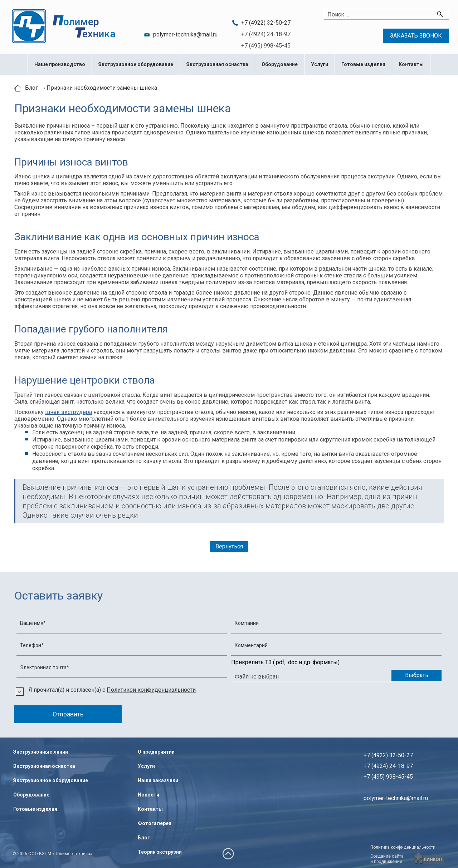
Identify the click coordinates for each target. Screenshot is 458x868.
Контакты (411, 64)
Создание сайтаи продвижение (387, 859)
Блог (144, 838)
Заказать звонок (416, 36)
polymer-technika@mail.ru (185, 34)
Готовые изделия (363, 64)
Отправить (68, 714)
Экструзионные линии (41, 752)
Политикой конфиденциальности (151, 690)
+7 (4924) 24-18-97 (266, 34)
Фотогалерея (155, 823)
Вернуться (229, 546)
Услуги (320, 64)
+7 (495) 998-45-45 (266, 46)
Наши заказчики (158, 780)
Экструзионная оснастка (217, 64)
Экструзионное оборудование (136, 64)
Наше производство (60, 64)
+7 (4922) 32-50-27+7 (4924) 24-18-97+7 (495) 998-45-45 (388, 766)
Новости (148, 795)
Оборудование (280, 64)
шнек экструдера (69, 412)
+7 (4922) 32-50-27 (266, 23)
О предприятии (156, 752)
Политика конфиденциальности (403, 847)
